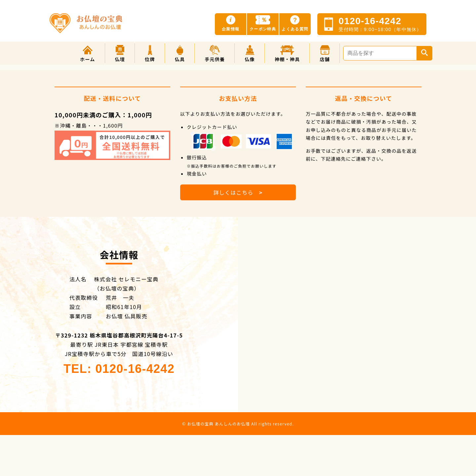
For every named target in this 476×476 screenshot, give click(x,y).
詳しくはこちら (238, 192)
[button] (120, 53)
